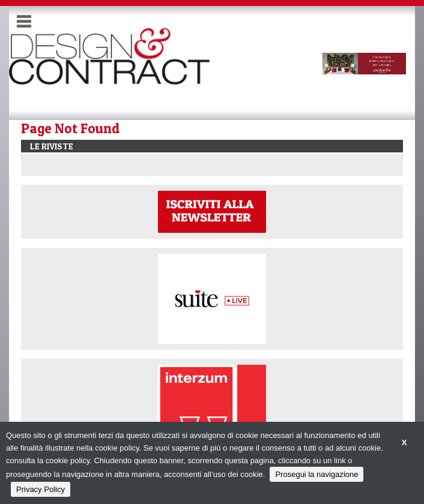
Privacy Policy (41, 489)
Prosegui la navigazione (316, 474)
